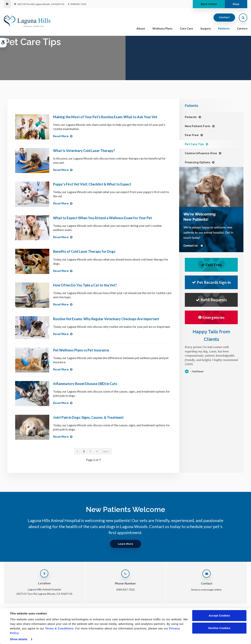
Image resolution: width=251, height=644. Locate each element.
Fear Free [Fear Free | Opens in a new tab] (211, 265)
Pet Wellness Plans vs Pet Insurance (81, 350)
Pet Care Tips (194, 144)
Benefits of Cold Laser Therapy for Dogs (84, 251)
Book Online (207, 4)
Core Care (186, 29)
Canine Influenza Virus (201, 153)
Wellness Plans (162, 29)
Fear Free (192, 135)
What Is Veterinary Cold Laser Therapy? (84, 151)
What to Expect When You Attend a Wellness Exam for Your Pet (103, 218)
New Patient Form (198, 126)
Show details (19, 639)
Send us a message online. (207, 590)
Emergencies (211, 317)
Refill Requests (211, 300)
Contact (224, 18)
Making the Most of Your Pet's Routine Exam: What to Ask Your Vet (105, 117)
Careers (242, 29)
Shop (235, 4)
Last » (106, 451)
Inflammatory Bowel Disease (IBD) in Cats (85, 384)
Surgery (206, 29)
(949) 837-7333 (78, 4)
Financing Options (198, 162)
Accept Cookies (219, 615)
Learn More (125, 544)
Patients (224, 29)
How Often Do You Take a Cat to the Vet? (85, 285)
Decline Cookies (219, 628)
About (141, 29)
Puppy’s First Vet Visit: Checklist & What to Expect (92, 184)
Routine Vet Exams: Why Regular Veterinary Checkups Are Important (106, 319)
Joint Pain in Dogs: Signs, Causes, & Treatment (88, 417)
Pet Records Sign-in (211, 282)
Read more (61, 136)
